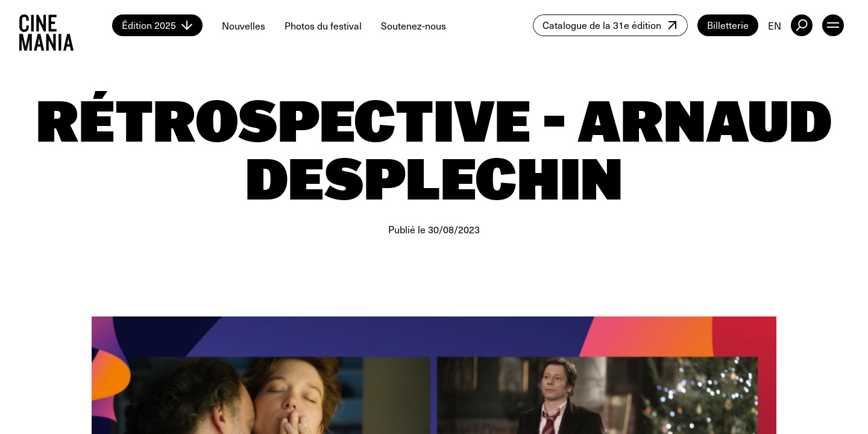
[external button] (802, 25)
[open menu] (833, 25)
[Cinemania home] (66, 25)
